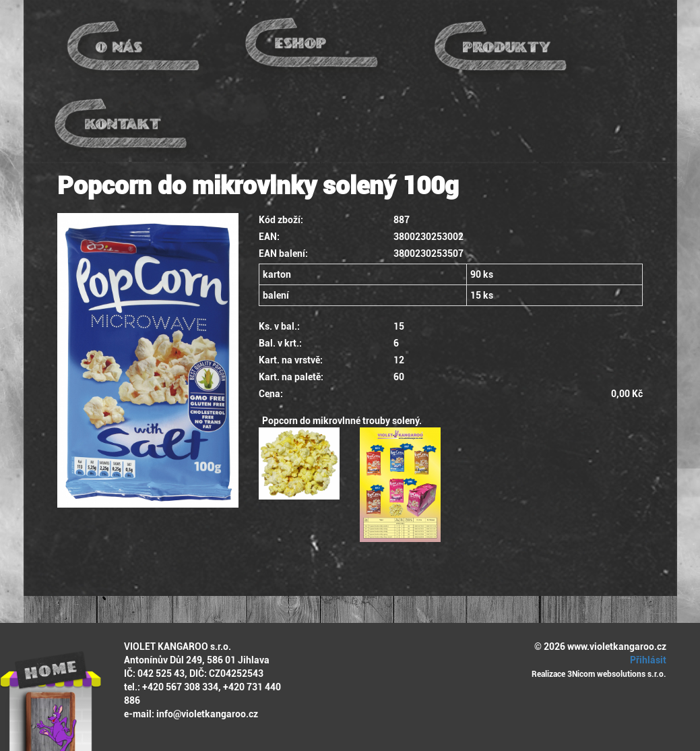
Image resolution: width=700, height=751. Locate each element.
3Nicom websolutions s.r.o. (617, 674)
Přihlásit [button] (646, 660)
